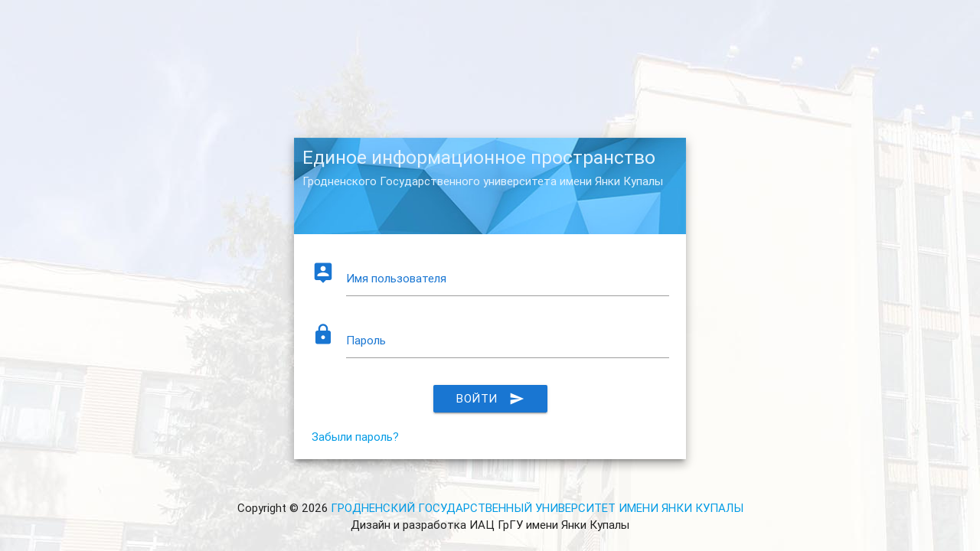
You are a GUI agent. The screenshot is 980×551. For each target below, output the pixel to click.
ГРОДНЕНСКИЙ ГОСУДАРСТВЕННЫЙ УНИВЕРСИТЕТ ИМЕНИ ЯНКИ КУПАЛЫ (537, 508)
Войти (490, 399)
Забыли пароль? (355, 437)
